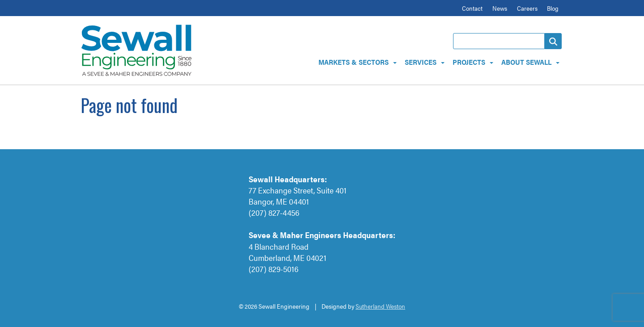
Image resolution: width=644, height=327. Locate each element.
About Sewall (526, 62)
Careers (527, 8)
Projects (469, 62)
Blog (553, 8)
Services (421, 62)
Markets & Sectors (354, 62)
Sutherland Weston (380, 306)
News (500, 8)
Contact (472, 8)
